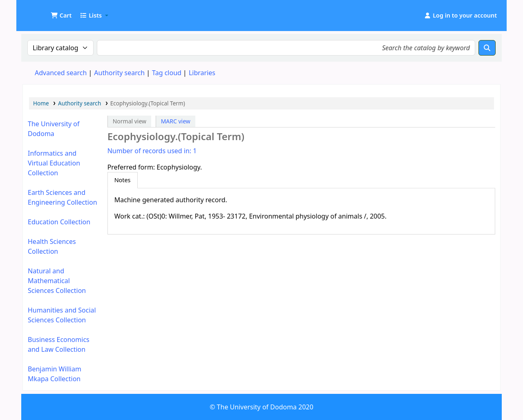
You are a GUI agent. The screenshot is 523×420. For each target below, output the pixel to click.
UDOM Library (43, 11)
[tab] (123, 180)
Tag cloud (167, 73)
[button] (61, 16)
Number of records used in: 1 (152, 151)
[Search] (487, 48)
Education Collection (59, 222)
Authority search (119, 73)
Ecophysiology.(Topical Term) (148, 103)
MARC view (176, 121)
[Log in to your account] (460, 16)
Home (41, 103)
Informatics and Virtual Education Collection (54, 163)
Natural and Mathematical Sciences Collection (57, 281)
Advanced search (61, 73)
